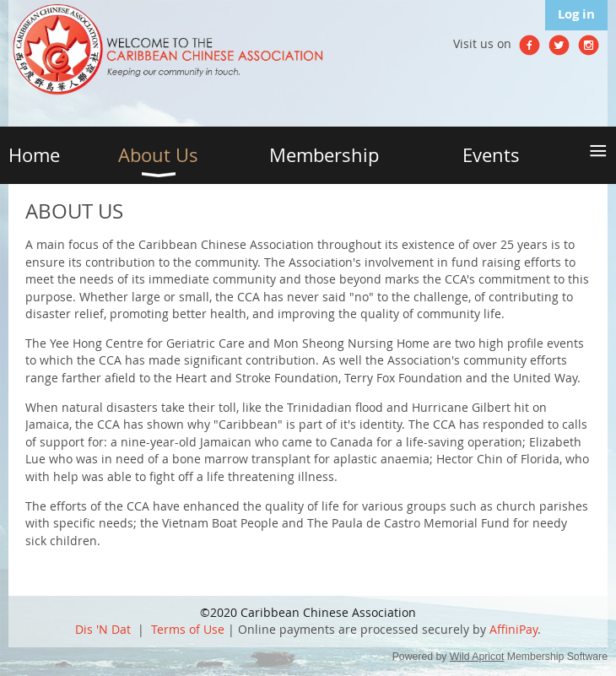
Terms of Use (188, 629)
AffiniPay (513, 629)
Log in (576, 14)
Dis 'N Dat (103, 629)
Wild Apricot (477, 657)
